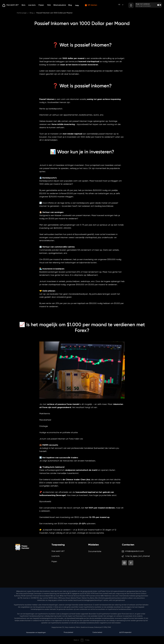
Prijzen (41, 5)
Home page (22, 13)
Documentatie (95, 552)
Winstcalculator (60, 5)
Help (77, 6)
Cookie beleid (97, 632)
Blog (70, 5)
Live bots (32, 5)
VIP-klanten (92, 5)
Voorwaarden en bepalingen (36, 633)
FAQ (49, 5)
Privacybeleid (68, 632)
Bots (23, 5)
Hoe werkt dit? (13, 5)
